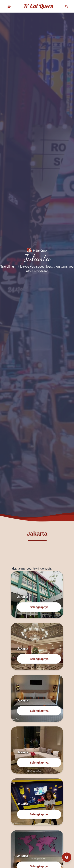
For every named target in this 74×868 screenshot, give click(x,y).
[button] (9, 6)
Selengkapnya (39, 607)
